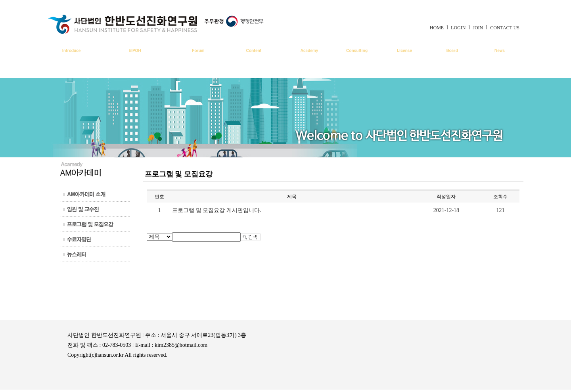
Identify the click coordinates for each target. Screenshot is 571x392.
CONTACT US (505, 28)
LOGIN (458, 28)
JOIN (478, 28)
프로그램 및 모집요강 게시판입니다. (217, 210)
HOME (437, 28)
